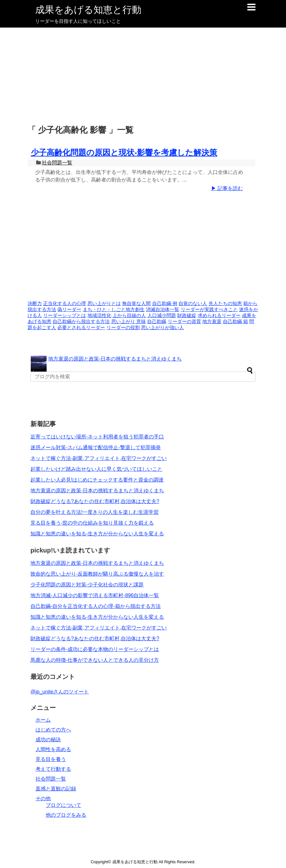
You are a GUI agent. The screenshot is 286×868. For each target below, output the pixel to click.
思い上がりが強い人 (162, 328)
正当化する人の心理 (65, 303)
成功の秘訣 (48, 740)
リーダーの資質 (184, 322)
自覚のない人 (193, 303)
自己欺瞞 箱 (235, 322)
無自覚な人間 (136, 303)
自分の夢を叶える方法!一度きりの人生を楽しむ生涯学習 (94, 512)
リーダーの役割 (123, 328)
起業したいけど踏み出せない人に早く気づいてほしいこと (96, 469)
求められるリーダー (219, 316)
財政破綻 (187, 316)
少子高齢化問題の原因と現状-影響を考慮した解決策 (124, 152)
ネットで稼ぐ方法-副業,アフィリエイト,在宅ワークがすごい (99, 458)
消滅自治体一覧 (162, 310)
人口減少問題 (162, 316)
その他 (43, 798)
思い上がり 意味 (129, 322)
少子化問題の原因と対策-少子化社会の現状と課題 (87, 585)
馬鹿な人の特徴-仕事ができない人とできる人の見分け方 (95, 660)
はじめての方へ (53, 730)
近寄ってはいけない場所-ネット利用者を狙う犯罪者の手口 (97, 437)
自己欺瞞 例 (165, 303)
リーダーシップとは (65, 316)
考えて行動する (53, 769)
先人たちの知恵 (225, 303)
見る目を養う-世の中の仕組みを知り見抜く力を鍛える (92, 523)
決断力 (35, 303)
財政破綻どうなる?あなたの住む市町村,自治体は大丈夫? (95, 501)
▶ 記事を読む (227, 188)
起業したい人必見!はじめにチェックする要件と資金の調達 (97, 480)
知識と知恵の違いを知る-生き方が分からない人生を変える (97, 534)
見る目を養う (51, 759)
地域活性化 (99, 316)
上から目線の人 (129, 316)
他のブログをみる (66, 815)
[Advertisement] (143, 75)
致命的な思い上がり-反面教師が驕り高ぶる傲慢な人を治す (97, 574)
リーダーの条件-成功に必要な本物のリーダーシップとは (95, 649)
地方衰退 (212, 322)
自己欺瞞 (157, 322)
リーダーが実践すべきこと (209, 310)
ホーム (43, 720)
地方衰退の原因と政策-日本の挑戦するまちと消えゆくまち (115, 359)
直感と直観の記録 (56, 789)
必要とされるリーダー (81, 328)
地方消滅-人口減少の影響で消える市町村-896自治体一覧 (95, 595)
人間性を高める (53, 749)
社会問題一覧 (57, 163)
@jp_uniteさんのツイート (60, 692)
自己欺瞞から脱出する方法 (81, 322)
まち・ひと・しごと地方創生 (114, 310)
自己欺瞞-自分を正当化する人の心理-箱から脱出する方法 (96, 606)
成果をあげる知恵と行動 (88, 10)
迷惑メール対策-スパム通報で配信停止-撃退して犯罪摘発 (96, 447)
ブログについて (63, 805)
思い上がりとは (104, 303)
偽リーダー (69, 310)
